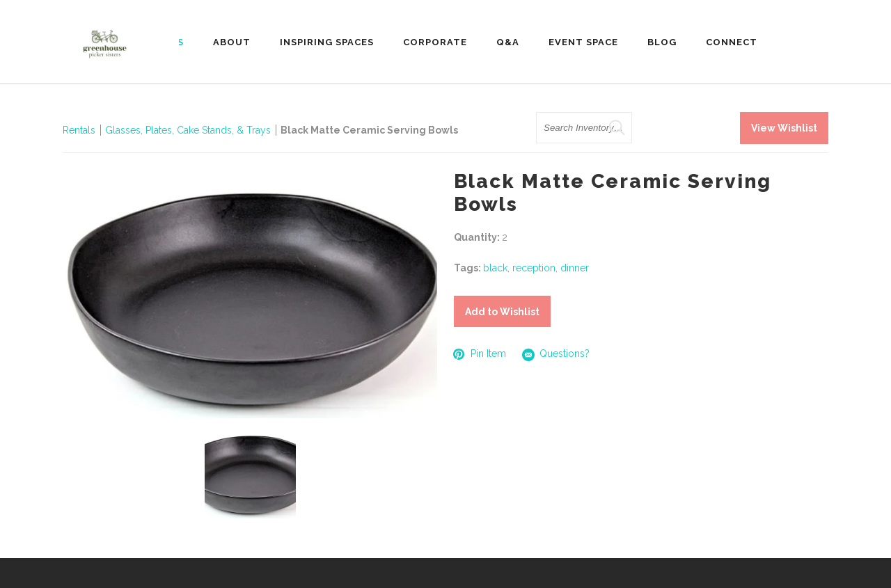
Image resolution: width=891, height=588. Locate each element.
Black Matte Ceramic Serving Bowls (369, 130)
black (495, 268)
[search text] (584, 128)
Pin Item (480, 354)
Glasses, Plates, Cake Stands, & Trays (189, 130)
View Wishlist (784, 128)
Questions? (556, 355)
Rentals (79, 130)
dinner (575, 268)
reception (534, 268)
